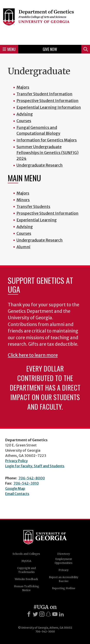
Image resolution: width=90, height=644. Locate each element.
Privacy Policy (16, 461)
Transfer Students (33, 207)
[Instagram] (42, 614)
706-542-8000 (32, 478)
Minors (23, 200)
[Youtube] (55, 614)
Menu (9, 49)
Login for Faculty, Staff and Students (35, 466)
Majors (23, 193)
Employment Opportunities (64, 561)
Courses (24, 233)
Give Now (50, 49)
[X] (35, 614)
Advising (25, 227)
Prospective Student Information (47, 213)
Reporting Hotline (64, 588)
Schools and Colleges (26, 554)
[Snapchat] (48, 614)
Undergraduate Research (40, 240)
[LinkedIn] (61, 614)
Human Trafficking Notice (26, 588)
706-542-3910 (26, 483)
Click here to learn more (33, 355)
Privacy (64, 570)
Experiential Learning (37, 220)
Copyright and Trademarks (26, 570)
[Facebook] (29, 614)
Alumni (23, 247)
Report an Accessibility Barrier (64, 579)
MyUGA (26, 561)
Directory (64, 554)
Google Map (15, 488)
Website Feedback (26, 579)
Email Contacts (17, 494)
